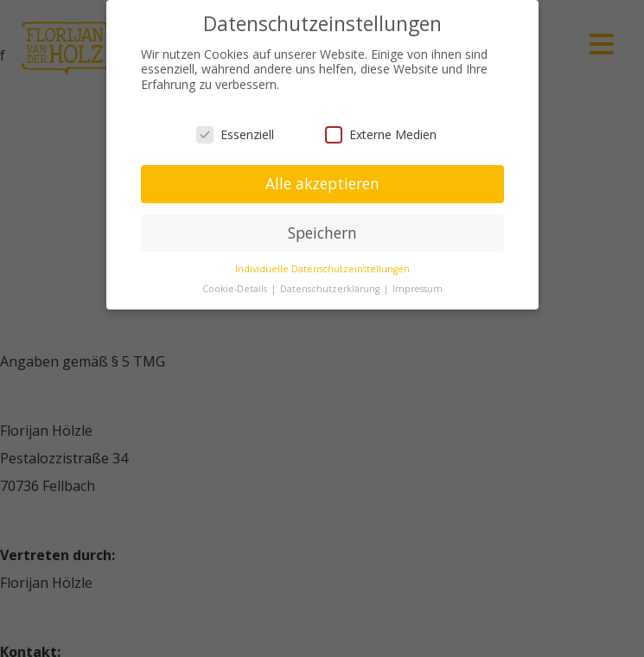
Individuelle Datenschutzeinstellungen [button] (322, 268)
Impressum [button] (418, 288)
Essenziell (235, 134)
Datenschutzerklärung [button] (331, 288)
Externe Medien (381, 134)
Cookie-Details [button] (236, 288)
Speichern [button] (322, 232)
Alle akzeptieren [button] (322, 182)
